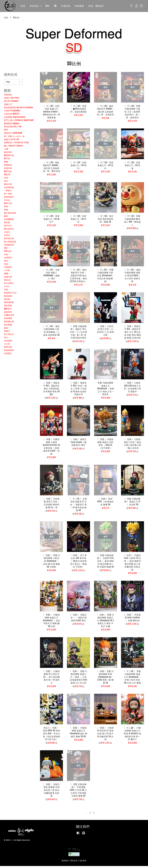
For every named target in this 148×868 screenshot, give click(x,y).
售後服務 (79, 7)
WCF (47, 7)
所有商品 (36, 7)
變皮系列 (8, 154)
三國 (6, 151)
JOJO (6, 276)
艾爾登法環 (9, 317)
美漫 (6, 266)
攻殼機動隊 (9, 221)
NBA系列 (8, 311)
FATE (6, 132)
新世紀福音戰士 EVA (13, 129)
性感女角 (66, 7)
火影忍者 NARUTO (12, 116)
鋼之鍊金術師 (10, 215)
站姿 (6, 256)
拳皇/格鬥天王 (10, 295)
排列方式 (11, 77)
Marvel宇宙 (9, 157)
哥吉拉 (7, 202)
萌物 (6, 212)
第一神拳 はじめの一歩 (14, 138)
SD (55, 7)
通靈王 (7, 333)
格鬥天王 (8, 228)
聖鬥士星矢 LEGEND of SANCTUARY (19, 122)
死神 (6, 208)
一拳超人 (8, 192)
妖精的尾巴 (9, 199)
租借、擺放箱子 (96, 7)
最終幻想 (8, 186)
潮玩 (6, 263)
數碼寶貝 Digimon (12, 125)
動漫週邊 (8, 298)
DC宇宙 (7, 160)
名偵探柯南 (9, 189)
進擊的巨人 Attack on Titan (16, 145)
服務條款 (65, 863)
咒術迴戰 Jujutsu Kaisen (15, 119)
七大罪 (7, 346)
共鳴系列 (8, 260)
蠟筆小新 (8, 205)
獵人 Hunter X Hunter (14, 148)
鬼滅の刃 (8, 106)
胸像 (6, 164)
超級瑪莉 (8, 314)
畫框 (6, 218)
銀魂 (6, 330)
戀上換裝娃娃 (10, 244)
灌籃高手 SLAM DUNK (13, 135)
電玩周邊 (8, 307)
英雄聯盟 (8, 320)
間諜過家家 (9, 304)
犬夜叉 (7, 234)
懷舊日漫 (8, 349)
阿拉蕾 (7, 224)
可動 (6, 292)
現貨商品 (8, 97)
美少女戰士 (9, 285)
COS (6, 250)
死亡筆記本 (9, 336)
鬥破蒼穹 (8, 269)
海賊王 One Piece (12, 100)
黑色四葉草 (9, 352)
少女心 (7, 288)
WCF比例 (8, 173)
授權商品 (8, 167)
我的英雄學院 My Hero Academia (19, 109)
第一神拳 (8, 196)
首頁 (23, 7)
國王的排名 (9, 231)
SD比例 (7, 176)
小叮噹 (7, 272)
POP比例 (8, 253)
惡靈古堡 (8, 279)
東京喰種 (8, 327)
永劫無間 (8, 343)
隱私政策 (74, 863)
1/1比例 (7, 282)
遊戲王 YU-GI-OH (11, 141)
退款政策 (83, 863)
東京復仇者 (9, 240)
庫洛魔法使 (9, 323)
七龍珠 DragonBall (12, 113)
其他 (6, 180)
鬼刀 (6, 339)
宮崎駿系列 (9, 247)
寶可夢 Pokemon (11, 103)
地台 (6, 183)
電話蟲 (7, 301)
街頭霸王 (8, 355)
